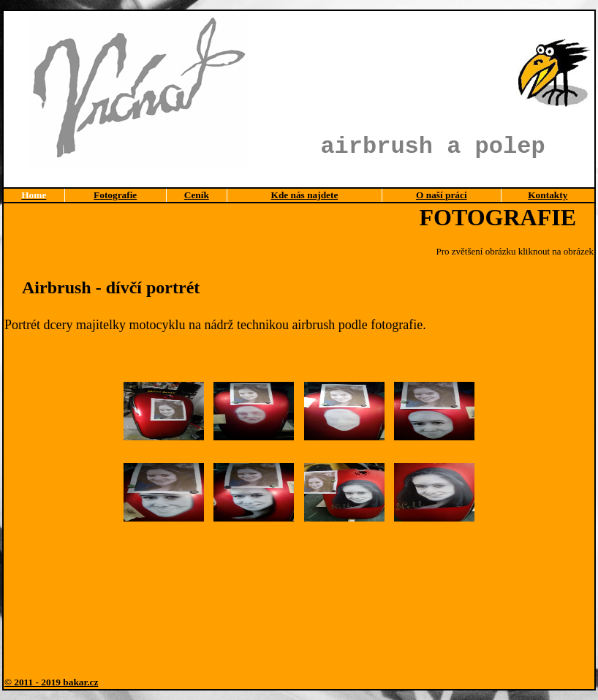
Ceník (197, 195)
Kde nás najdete (305, 195)
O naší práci (442, 195)
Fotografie (115, 195)
